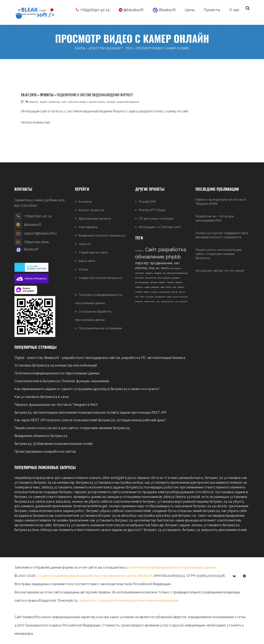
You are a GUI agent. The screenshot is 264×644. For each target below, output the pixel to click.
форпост (34, 102)
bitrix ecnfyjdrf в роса (119, 478)
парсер (142, 263)
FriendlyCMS (147, 202)
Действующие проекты (95, 219)
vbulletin (174, 292)
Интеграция (164, 278)
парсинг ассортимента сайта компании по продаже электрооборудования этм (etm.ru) (144, 492)
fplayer (181, 287)
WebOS (165, 268)
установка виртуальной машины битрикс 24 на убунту (201, 502)
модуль (149, 273)
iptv (175, 287)
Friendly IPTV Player (152, 210)
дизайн (176, 278)
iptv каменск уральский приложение (43, 506)
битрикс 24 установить (162, 530)
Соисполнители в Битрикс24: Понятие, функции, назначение (62, 381)
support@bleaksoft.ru (40, 233)
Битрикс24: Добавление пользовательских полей (53, 444)
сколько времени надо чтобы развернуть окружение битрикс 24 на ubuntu (168, 506)
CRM (142, 297)
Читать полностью (35, 122)
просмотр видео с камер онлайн (87, 102)
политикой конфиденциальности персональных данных (172, 567)
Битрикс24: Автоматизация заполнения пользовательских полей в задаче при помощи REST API (90, 412)
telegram (154, 292)
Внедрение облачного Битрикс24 (102, 236)
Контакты (85, 202)
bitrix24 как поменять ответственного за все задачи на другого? (91, 530)
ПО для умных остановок (156, 219)
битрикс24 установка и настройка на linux (110, 483)
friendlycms (139, 251)
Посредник (149, 297)
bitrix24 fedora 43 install (182, 497)
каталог (154, 282)
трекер (170, 282)
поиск (146, 292)
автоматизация (164, 292)
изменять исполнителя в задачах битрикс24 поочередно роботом (126, 487)
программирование (177, 273)
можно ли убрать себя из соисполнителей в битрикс (114, 502)
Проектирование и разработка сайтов (45, 452)
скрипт (162, 282)
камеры (111, 102)
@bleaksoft (131, 10)
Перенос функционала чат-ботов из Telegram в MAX (221, 202)
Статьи (83, 269)
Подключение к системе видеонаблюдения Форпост (95, 95)
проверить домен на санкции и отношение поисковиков (118, 497)
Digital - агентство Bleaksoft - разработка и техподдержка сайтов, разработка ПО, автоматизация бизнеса (100, 358)
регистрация (142, 282)
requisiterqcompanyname (34, 478)
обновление (150, 257)
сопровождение (167, 301)
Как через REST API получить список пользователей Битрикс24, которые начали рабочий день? (90, 420)
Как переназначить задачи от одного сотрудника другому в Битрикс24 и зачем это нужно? (87, 389)
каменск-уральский (180, 297)
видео (44, 102)
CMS (158, 301)
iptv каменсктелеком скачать (78, 478)
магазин (140, 278)
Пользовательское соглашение (100, 328)
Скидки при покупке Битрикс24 (100, 278)
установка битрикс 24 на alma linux (108, 516)
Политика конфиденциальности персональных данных (57, 373)
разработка (172, 249)
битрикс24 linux (27, 530)
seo (177, 263)
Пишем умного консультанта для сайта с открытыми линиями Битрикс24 (218, 254)
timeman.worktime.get (90, 506)
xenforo (139, 292)
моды (147, 287)
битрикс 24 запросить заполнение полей (214, 530)
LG (164, 273)
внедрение (183, 301)
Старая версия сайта (93, 252)
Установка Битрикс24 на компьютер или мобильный (56, 365)
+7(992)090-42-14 (93, 10)
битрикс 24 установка (223, 478)
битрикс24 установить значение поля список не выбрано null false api (108, 525)
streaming (54, 102)
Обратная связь (36, 242)
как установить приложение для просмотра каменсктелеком (193, 483)
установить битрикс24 (222, 525)
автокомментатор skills (33, 525)
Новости (85, 244)
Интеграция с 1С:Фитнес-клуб (160, 227)
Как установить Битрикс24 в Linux (42, 397)
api (176, 301)
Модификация (160, 297)
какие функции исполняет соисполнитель (208, 520)
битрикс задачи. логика (184, 525)
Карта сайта (87, 261)
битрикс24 (151, 278)
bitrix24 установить (57, 487)
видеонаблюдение (128, 102)
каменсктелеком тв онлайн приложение (57, 520)
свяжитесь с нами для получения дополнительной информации (129, 601)
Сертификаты (88, 227)
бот (158, 268)
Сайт (151, 249)
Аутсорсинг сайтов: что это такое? (220, 271)
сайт (64, 102)
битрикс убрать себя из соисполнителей (118, 511)
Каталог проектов (91, 210)
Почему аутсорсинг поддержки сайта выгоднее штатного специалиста (222, 235)
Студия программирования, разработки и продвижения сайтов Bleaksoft (94, 576)
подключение (149, 301)
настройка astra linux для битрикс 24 (167, 516)
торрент (139, 287)
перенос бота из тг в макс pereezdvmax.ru (170, 478)
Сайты (168, 287)
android (169, 297)
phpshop (141, 268)
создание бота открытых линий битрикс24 (186, 511)
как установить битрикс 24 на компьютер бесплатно (132, 520)
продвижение (161, 263)
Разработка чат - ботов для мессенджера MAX (215, 218)
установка (139, 301)
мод (151, 268)
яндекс (179, 282)
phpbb (173, 257)
